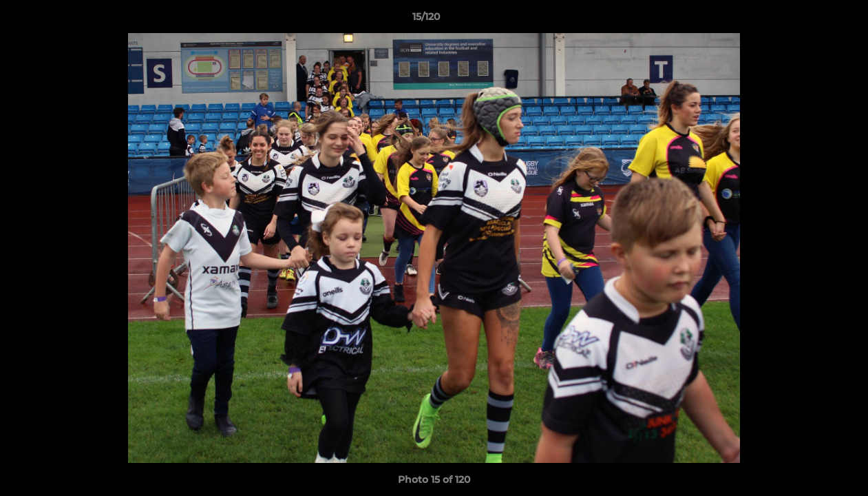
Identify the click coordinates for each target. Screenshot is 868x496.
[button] (810, 20)
